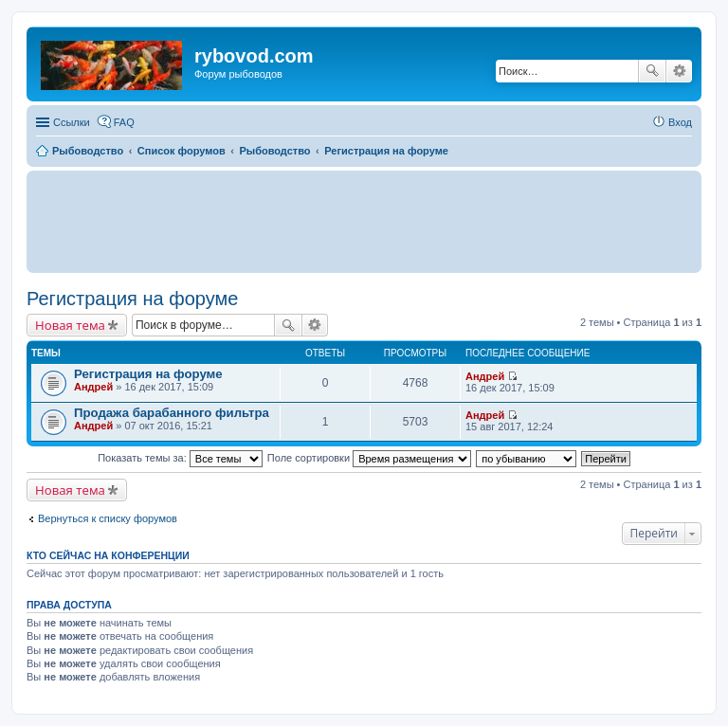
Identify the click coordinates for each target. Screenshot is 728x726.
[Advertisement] (364, 221)
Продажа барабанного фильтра (172, 413)
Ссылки (72, 122)
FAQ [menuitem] (124, 122)
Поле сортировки (369, 458)
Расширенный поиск (679, 71)
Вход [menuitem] (680, 122)
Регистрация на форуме (132, 299)
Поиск (652, 71)
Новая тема (70, 325)
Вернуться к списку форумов (108, 518)
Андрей (93, 387)
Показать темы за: (180, 458)
